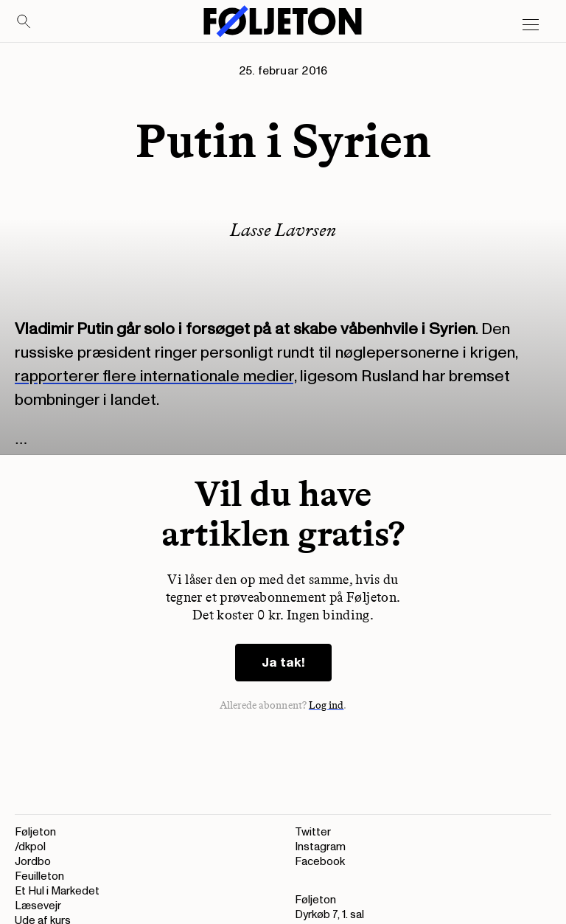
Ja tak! (283, 663)
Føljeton (35, 832)
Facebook (320, 862)
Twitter (313, 832)
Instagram (320, 847)
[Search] (24, 22)
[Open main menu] (531, 25)
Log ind (326, 705)
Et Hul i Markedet (57, 891)
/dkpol (30, 847)
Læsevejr (38, 906)
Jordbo (33, 862)
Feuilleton (39, 876)
